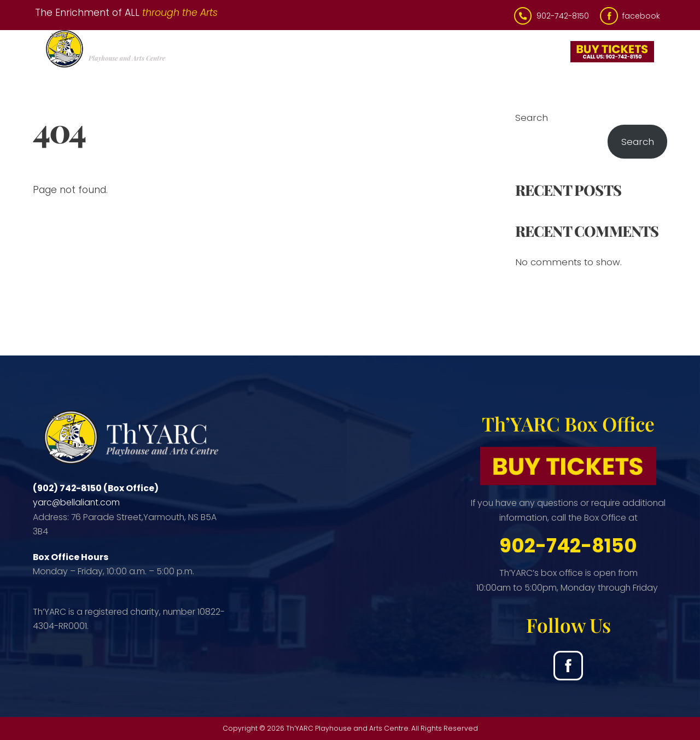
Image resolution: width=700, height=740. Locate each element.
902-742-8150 (568, 546)
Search (532, 118)
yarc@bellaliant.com (76, 502)
